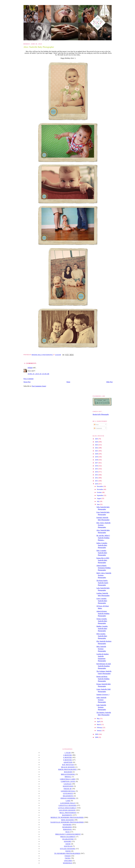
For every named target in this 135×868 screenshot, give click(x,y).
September (100, 495)
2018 (97, 460)
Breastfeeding (68, 774)
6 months (67, 757)
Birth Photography (68, 769)
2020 (97, 454)
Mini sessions (68, 820)
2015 (97, 469)
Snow (68, 844)
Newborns (67, 827)
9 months (67, 760)
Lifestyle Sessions (68, 805)
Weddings (68, 863)
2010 (97, 484)
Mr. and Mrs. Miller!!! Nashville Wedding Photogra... (103, 538)
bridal (68, 777)
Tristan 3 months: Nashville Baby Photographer (102, 621)
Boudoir (68, 772)
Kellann (30, 368)
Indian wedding (68, 798)
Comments (98, 428)
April (99, 722)
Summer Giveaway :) (103, 695)
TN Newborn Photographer (67, 853)
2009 (97, 734)
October (99, 492)
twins (68, 858)
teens (68, 851)
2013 (97, 475)
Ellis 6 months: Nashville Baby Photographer (102, 636)
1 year (68, 753)
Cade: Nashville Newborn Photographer (101, 707)
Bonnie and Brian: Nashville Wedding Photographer (103, 679)
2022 (97, 448)
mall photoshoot (68, 813)
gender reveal (68, 791)
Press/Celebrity (68, 837)
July (98, 501)
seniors (68, 841)
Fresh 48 (68, 789)
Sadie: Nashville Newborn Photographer (101, 700)
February (100, 728)
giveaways (68, 793)
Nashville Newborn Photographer (67, 822)
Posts (96, 425)
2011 (97, 481)
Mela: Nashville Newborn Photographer (101, 649)
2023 (97, 445)
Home (68, 382)
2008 (97, 737)
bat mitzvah (68, 765)
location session (67, 810)
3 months (67, 755)
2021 (97, 451)
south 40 (68, 846)
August (99, 498)
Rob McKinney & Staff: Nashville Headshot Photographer (104, 666)
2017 (97, 463)
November (100, 489)
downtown (68, 786)
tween (68, 856)
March (99, 725)
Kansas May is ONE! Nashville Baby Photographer (103, 560)
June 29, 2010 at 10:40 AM (38, 374)
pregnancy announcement (68, 834)
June (98, 504)
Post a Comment (28, 379)
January (99, 731)
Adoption (68, 762)
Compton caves (68, 781)
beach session (68, 767)
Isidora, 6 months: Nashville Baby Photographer (102, 545)
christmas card (67, 779)
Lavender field (68, 803)
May (98, 719)
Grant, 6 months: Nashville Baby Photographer (102, 601)
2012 (97, 478)
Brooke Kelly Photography (101, 414)
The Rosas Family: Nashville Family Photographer (102, 583)
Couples (68, 784)
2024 (97, 442)
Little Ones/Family (67, 808)
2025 (97, 439)
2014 (97, 472)
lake (68, 801)
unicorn (68, 861)
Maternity (67, 815)
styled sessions (68, 849)
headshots (68, 796)
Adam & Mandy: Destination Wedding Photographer (103, 568)
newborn (67, 825)
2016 (97, 466)
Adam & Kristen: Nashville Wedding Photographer (103, 614)
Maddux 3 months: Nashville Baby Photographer (102, 629)
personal (68, 829)
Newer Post (27, 382)
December (100, 486)
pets (68, 832)
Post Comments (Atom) (39, 386)
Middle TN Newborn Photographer (67, 817)
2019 (97, 457)
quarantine (68, 839)
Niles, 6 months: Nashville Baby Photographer (102, 553)
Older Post (109, 382)
